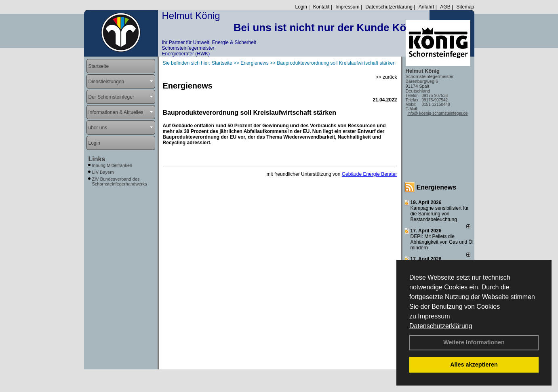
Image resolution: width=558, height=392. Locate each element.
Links (97, 159)
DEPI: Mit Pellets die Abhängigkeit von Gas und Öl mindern (442, 242)
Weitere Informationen (474, 342)
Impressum (434, 316)
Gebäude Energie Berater (370, 174)
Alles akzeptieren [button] (474, 365)
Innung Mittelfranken (112, 165)
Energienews (437, 187)
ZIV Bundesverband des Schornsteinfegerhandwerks (120, 181)
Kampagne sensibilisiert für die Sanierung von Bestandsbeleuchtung (440, 214)
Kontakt (321, 7)
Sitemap (465, 7)
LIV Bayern (103, 172)
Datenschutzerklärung (441, 326)
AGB (445, 7)
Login (301, 7)
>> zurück (386, 77)
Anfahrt (426, 7)
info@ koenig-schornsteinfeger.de (438, 113)
